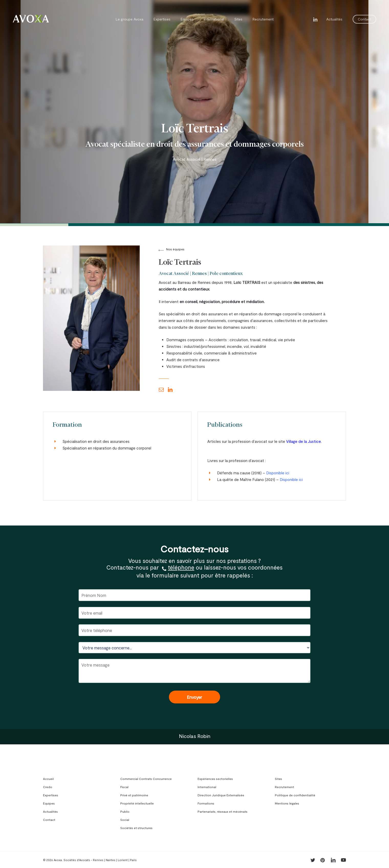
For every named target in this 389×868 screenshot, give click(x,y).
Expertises (51, 795)
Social (125, 820)
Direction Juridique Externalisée (221, 795)
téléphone (181, 567)
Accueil (48, 779)
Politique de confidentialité (295, 795)
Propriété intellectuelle (137, 803)
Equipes (49, 803)
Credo (48, 787)
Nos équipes (175, 249)
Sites (278, 779)
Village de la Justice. (304, 441)
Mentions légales (287, 803)
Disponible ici (278, 473)
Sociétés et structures (136, 828)
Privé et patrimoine (134, 795)
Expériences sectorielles (215, 779)
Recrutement (284, 787)
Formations (206, 803)
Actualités (50, 811)
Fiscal (124, 787)
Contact (49, 820)
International (207, 787)
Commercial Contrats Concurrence (146, 779)
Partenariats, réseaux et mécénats (223, 811)
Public (125, 811)
